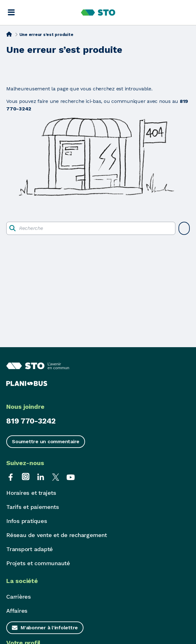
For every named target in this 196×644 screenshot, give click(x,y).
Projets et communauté (38, 563)
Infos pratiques (27, 521)
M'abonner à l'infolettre (49, 628)
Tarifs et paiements (33, 507)
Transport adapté (30, 549)
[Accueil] (9, 34)
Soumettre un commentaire (46, 441)
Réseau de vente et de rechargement (57, 535)
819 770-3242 (31, 421)
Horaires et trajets (31, 493)
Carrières (19, 597)
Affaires (17, 611)
